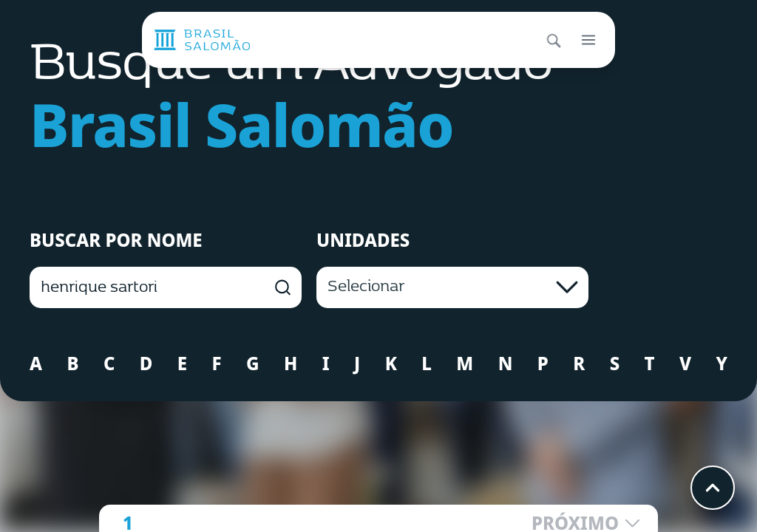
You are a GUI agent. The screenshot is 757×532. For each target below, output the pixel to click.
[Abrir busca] (553, 40)
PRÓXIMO (586, 523)
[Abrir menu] (588, 40)
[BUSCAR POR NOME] (166, 287)
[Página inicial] (202, 40)
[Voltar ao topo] (713, 488)
